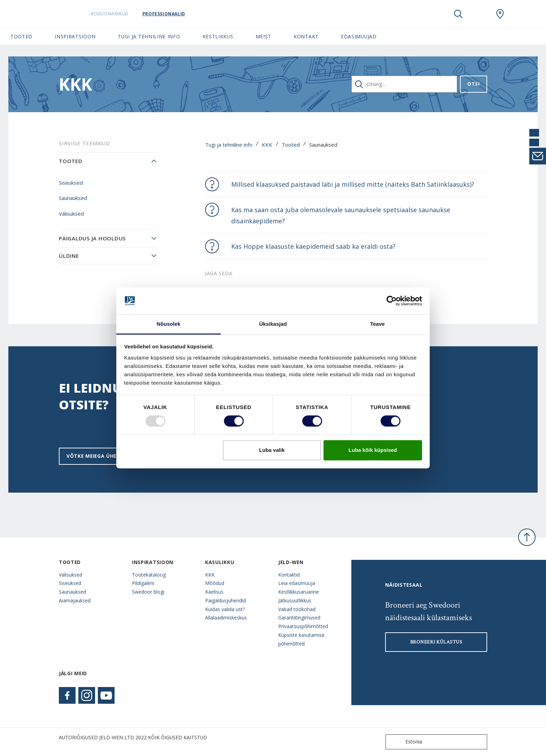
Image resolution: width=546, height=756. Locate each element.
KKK (267, 145)
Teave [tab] (377, 324)
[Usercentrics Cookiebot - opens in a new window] (392, 301)
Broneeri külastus (436, 642)
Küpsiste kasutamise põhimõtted (301, 639)
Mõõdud (215, 583)
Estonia (405, 742)
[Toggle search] (458, 14)
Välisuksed (71, 214)
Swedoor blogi (148, 592)
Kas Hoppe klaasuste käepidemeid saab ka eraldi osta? (313, 246)
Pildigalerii (143, 583)
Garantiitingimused (299, 618)
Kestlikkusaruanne (299, 592)
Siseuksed (71, 183)
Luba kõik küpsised (373, 450)
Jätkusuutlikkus (295, 600)
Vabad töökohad (297, 609)
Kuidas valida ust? (225, 609)
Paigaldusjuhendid (225, 600)
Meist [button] (263, 36)
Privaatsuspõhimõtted (303, 626)
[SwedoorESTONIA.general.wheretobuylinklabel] (500, 14)
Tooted (291, 145)
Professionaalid (177, 14)
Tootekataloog (149, 575)
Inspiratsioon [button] (75, 36)
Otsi (474, 84)
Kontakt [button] (306, 36)
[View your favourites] (479, 14)
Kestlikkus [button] (218, 36)
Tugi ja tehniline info (229, 145)
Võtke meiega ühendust (101, 456)
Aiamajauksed (75, 600)
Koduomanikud (123, 14)
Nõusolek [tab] (169, 324)
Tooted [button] (21, 36)
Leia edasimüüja (297, 583)
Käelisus (214, 592)
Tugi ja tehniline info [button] (149, 36)
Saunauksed (73, 198)
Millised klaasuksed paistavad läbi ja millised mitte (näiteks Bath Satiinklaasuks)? (353, 184)
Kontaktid (289, 575)
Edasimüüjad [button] (359, 36)
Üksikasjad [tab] (273, 324)
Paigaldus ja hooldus (92, 238)
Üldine (69, 256)
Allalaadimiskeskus (226, 618)
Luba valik (272, 450)
